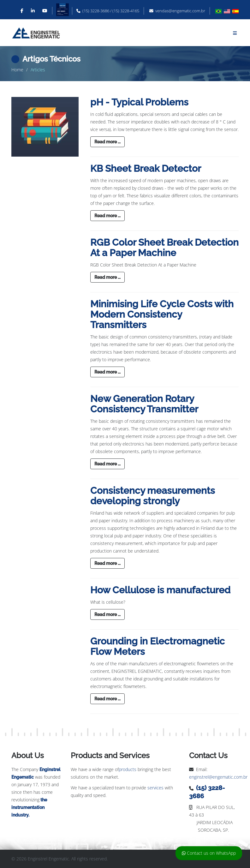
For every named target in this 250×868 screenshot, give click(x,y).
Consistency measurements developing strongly (153, 496)
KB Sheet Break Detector (146, 168)
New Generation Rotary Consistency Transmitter (144, 404)
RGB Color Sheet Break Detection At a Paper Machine (164, 248)
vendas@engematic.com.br (180, 11)
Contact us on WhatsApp (209, 853)
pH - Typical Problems (139, 102)
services (155, 788)
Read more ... (107, 142)
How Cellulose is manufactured (160, 590)
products (128, 769)
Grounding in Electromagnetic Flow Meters (158, 646)
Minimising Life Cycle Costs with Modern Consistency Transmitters (162, 314)
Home (17, 70)
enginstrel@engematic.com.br (218, 777)
